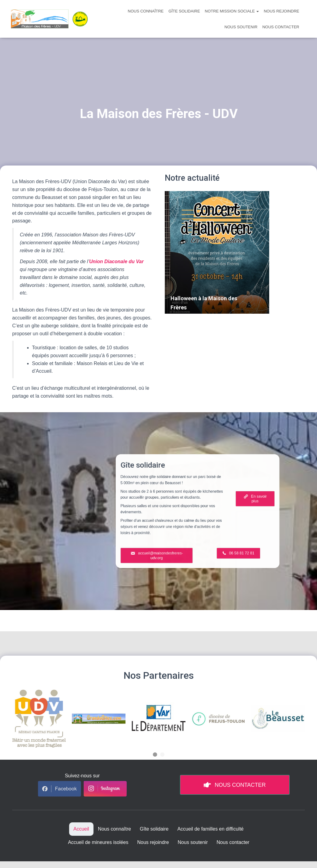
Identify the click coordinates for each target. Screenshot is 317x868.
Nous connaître (146, 11)
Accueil (81, 829)
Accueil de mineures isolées (98, 842)
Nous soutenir (241, 27)
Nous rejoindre (281, 11)
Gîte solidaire (184, 11)
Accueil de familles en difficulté (210, 829)
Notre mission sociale (232, 11)
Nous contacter (281, 27)
